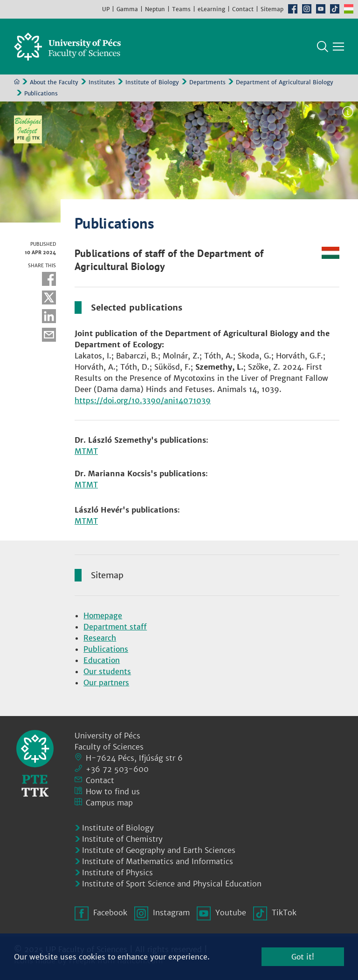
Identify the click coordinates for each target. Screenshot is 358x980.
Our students (107, 671)
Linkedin (49, 316)
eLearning (211, 9)
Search (323, 47)
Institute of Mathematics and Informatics (158, 861)
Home (17, 81)
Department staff (115, 627)
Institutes (102, 82)
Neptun (155, 9)
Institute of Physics (117, 872)
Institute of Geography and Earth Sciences (159, 850)
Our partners (106, 683)
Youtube (321, 9)
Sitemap (272, 9)
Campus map (109, 803)
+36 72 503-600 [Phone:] (117, 769)
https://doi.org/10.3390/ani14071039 (143, 400)
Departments (207, 82)
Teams (181, 9)
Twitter (49, 297)
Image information (348, 112)
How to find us (113, 791)
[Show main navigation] (338, 47)
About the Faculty (54, 82)
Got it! (303, 957)
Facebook (293, 9)
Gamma (127, 9)
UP (106, 9)
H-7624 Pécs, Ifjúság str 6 (134, 758)
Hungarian (349, 9)
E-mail (49, 335)
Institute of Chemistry (122, 839)
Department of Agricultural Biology (285, 82)
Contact (243, 9)
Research (100, 638)
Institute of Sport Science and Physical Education (172, 884)
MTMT (86, 451)
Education (102, 660)
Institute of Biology (152, 82)
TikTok (335, 9)
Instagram (307, 9)
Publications (106, 649)
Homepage (103, 615)
